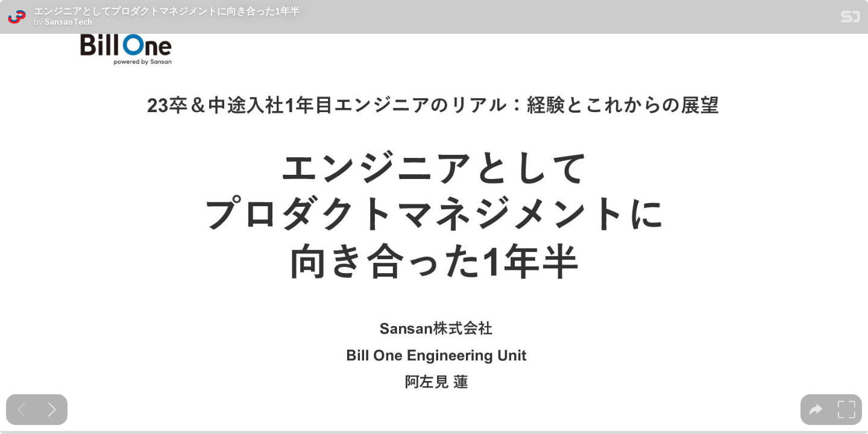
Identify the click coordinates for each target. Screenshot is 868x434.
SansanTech (68, 22)
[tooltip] (816, 410)
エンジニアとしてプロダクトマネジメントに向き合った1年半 (167, 11)
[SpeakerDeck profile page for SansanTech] (17, 17)
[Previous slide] (21, 410)
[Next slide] (52, 410)
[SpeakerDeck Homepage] (851, 19)
